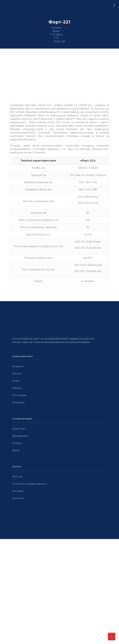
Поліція (17, 443)
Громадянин (20, 436)
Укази (16, 381)
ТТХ (56, 38)
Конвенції (18, 402)
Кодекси (18, 366)
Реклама (18, 491)
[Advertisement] (59, 566)
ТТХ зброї (56, 35)
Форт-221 (60, 41)
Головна (56, 28)
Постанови (19, 395)
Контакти (18, 498)
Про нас (17, 477)
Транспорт (19, 429)
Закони (17, 374)
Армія (56, 31)
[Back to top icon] (112, 637)
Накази (17, 388)
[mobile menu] (114, 5)
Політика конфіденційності (29, 484)
